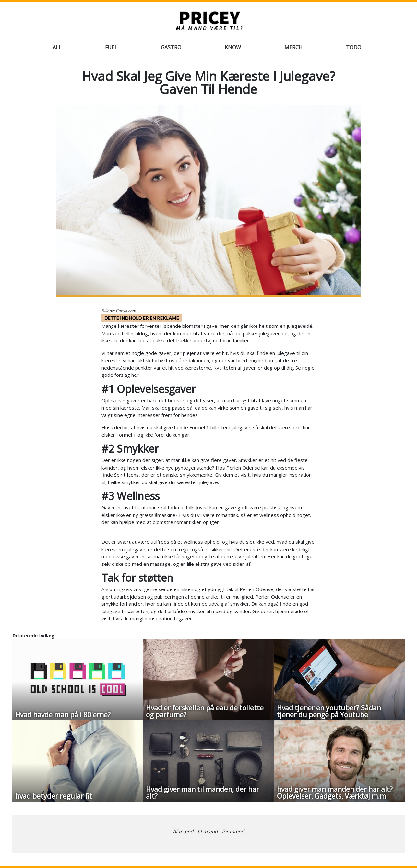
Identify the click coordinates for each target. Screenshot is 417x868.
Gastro (171, 47)
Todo (354, 47)
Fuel (111, 47)
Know (233, 47)
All (57, 47)
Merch (293, 47)
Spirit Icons (126, 475)
